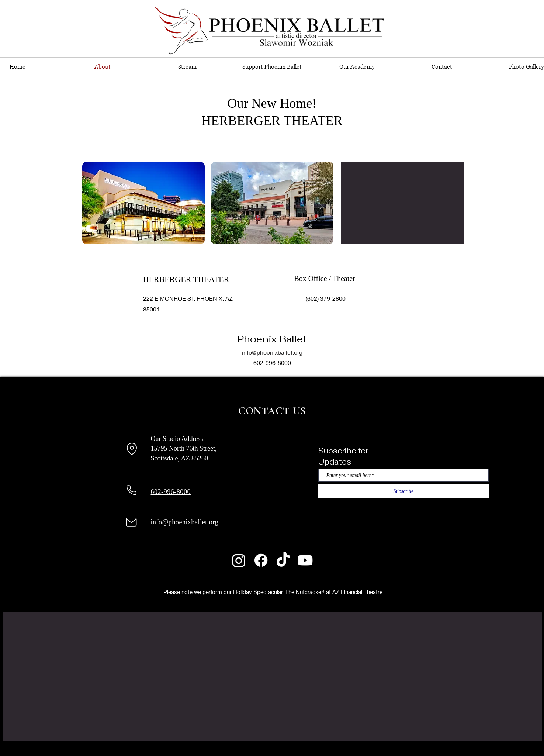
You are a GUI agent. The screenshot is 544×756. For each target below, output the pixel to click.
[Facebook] (261, 560)
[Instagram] (239, 560)
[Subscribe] (403, 491)
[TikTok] (283, 560)
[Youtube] (305, 560)
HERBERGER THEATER (186, 279)
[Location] (132, 449)
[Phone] (132, 490)
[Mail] (131, 522)
